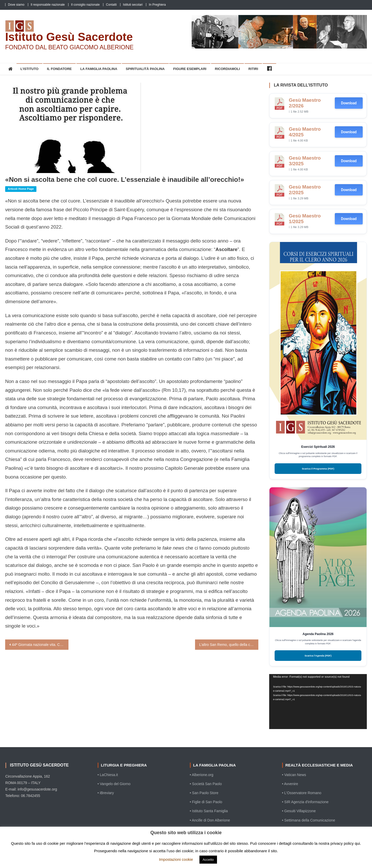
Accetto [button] (208, 860)
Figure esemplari (190, 69)
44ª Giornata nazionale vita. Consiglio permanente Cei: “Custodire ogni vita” (40, 645)
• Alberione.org (202, 775)
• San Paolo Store (204, 793)
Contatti (111, 5)
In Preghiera (157, 5)
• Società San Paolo (206, 784)
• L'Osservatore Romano (302, 793)
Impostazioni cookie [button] (176, 859)
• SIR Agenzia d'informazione (305, 802)
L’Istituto (29, 69)
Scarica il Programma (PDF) (318, 469)
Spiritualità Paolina (145, 69)
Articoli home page (21, 189)
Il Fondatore (59, 69)
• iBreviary (106, 793)
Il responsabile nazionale (48, 5)
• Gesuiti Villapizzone (299, 811)
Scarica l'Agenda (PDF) (318, 656)
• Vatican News (294, 775)
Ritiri (253, 69)
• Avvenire (290, 784)
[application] (318, 702)
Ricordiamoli (227, 69)
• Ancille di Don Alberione (210, 820)
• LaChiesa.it (108, 775)
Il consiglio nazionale (85, 5)
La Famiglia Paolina (99, 69)
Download (349, 103)
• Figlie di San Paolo (206, 802)
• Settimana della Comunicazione (309, 820)
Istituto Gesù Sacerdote (69, 37)
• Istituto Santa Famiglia (209, 811)
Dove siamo (16, 5)
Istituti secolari (133, 5)
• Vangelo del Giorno (114, 784)
